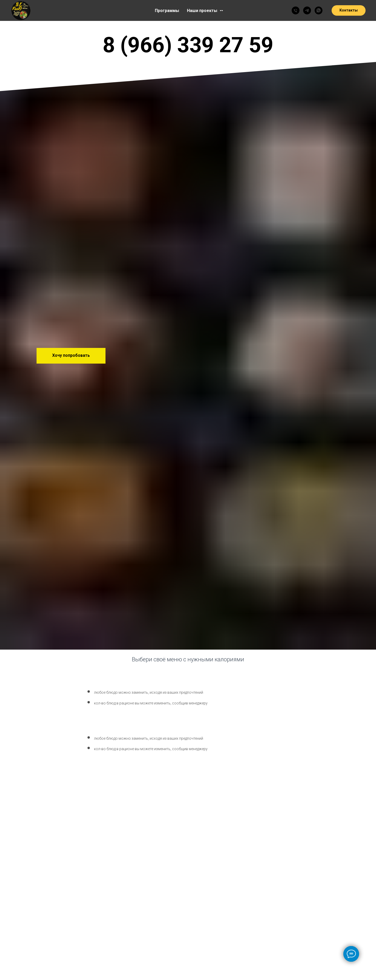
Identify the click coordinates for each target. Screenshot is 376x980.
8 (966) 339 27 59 (188, 45)
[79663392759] (296, 10)
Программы (167, 11)
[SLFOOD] (307, 10)
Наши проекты (203, 11)
